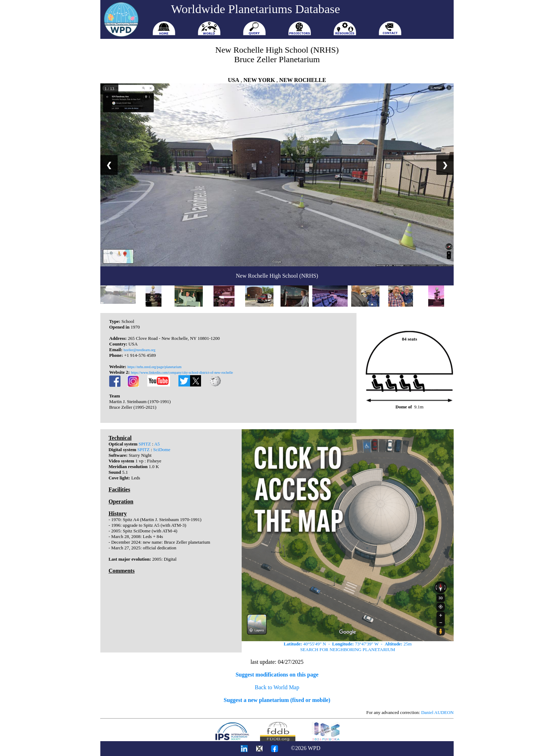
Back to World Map (277, 687)
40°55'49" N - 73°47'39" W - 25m (348, 644)
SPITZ (145, 444)
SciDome (162, 450)
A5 (157, 444)
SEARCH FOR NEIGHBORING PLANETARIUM (348, 649)
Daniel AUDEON (437, 712)
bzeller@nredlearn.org (140, 350)
